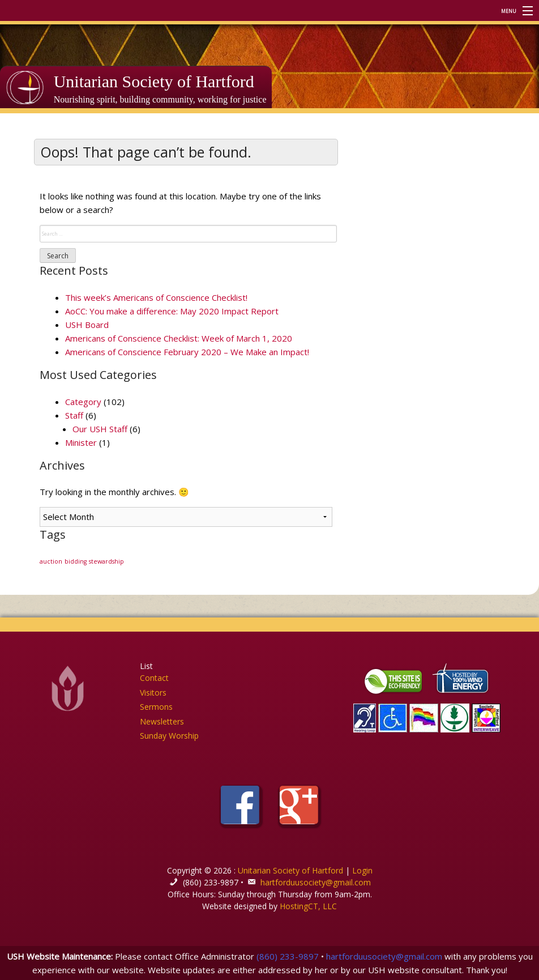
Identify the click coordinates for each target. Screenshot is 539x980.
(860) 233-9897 (288, 956)
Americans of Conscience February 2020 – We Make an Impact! (187, 352)
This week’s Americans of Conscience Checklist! (156, 297)
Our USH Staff (100, 429)
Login (362, 870)
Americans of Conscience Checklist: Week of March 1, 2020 (179, 338)
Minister (81, 442)
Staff (74, 415)
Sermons (156, 707)
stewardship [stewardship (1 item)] (106, 561)
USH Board (87, 325)
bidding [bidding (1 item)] (76, 561)
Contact (154, 678)
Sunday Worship (169, 736)
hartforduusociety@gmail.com (316, 882)
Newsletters (162, 721)
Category (83, 402)
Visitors (153, 693)
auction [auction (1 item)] (51, 561)
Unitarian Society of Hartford (154, 81)
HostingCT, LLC (308, 906)
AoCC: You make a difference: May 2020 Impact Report (172, 311)
